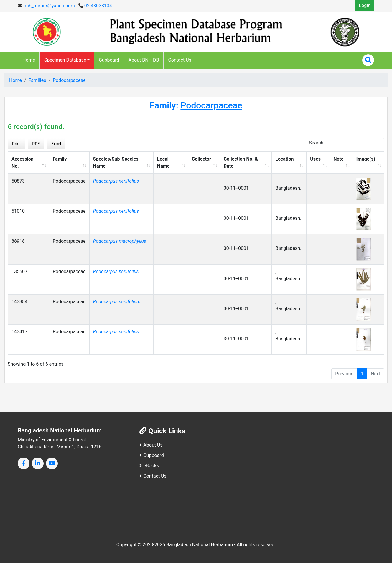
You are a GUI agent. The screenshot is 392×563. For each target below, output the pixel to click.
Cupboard (109, 60)
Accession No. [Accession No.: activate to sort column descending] (23, 162)
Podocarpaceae (69, 80)
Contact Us (180, 60)
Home (29, 60)
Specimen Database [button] (65, 60)
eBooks (149, 466)
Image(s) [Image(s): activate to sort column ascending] (366, 159)
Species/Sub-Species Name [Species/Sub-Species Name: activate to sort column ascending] (116, 162)
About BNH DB (144, 60)
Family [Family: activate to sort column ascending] (60, 159)
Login (365, 5)
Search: (347, 143)
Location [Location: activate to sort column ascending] (284, 159)
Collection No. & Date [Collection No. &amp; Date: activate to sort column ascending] (241, 162)
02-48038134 (95, 6)
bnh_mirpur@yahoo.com (46, 6)
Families (37, 80)
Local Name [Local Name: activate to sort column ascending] (163, 162)
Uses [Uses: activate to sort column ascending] (315, 159)
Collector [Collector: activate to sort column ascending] (201, 159)
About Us (151, 445)
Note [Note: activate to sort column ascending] (338, 159)
